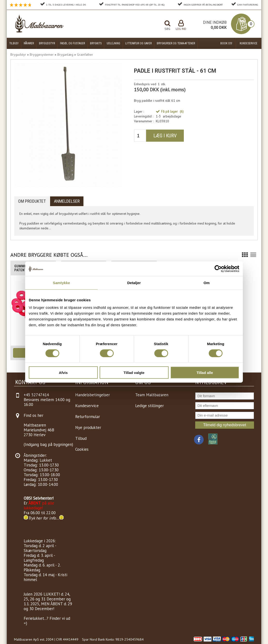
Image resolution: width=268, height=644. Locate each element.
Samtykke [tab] (62, 283)
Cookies (82, 449)
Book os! (226, 43)
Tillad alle (205, 373)
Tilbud (81, 438)
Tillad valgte (134, 373)
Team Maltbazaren (152, 395)
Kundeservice (249, 43)
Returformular (88, 417)
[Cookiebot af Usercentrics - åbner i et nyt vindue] (218, 269)
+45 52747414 (36, 395)
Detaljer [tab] (134, 283)
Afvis (63, 373)
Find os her (33, 415)
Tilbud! (14, 43)
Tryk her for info (42, 518)
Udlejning (113, 43)
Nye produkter (88, 427)
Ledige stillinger (149, 406)
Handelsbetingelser (93, 395)
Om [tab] (206, 283)
